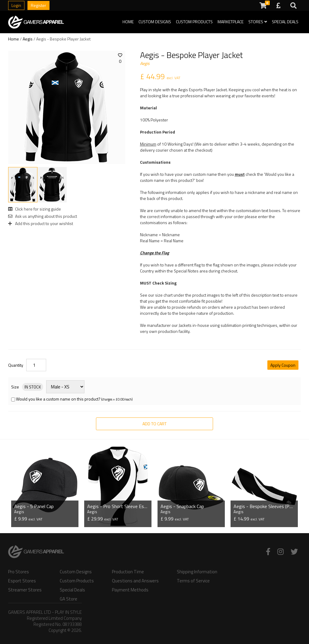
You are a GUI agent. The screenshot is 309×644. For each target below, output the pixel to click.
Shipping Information (197, 571)
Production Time (128, 571)
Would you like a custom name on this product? (58, 399)
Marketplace (231, 22)
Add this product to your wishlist (41, 223)
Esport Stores (22, 580)
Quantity (16, 365)
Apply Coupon (283, 365)
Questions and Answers (135, 580)
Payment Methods (130, 589)
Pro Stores (19, 571)
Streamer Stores (25, 589)
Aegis (28, 39)
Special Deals (285, 22)
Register (38, 5)
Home (128, 22)
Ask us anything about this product (43, 216)
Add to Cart (154, 424)
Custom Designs (155, 22)
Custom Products (194, 22)
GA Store (68, 598)
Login (16, 5)
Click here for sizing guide (35, 209)
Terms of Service (193, 580)
